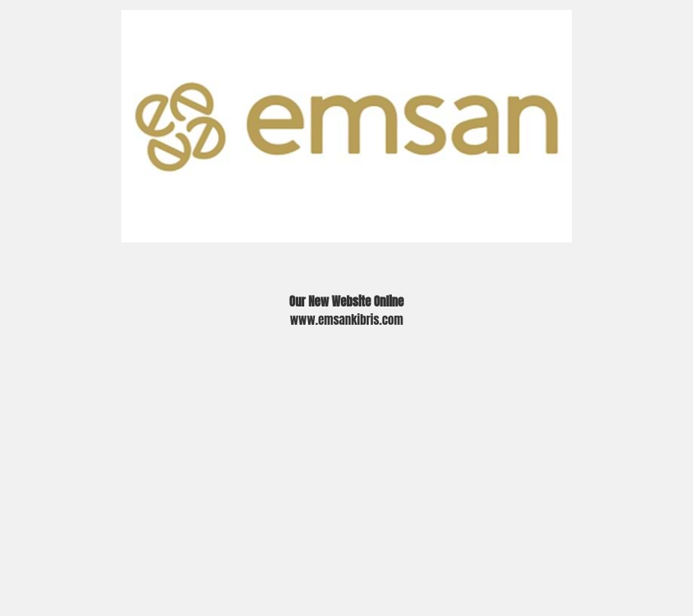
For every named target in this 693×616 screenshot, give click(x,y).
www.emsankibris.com (346, 319)
